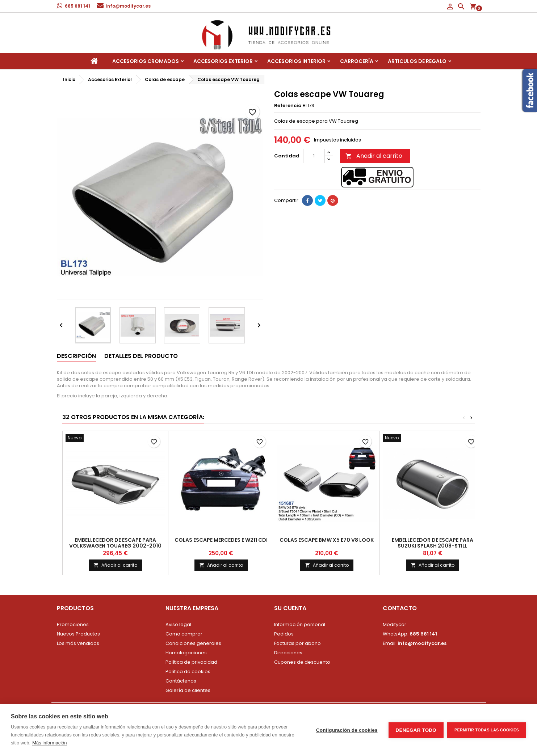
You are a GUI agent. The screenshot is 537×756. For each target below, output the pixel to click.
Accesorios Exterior (223, 61)
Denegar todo (416, 730)
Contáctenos (181, 681)
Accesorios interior (296, 61)
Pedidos (284, 634)
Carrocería (357, 61)
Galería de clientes (188, 690)
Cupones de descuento (302, 662)
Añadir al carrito (374, 156)
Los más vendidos (78, 643)
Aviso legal (178, 624)
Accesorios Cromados (146, 61)
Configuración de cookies (347, 730)
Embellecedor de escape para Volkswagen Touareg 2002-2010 (115, 543)
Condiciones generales (193, 643)
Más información (49, 743)
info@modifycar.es (128, 6)
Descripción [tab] (76, 356)
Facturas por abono (297, 643)
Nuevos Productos (78, 634)
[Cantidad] (314, 156)
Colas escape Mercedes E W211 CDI (221, 540)
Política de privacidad (191, 662)
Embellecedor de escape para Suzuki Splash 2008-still (433, 543)
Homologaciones (186, 653)
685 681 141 (77, 6)
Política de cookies (188, 671)
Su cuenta (290, 608)
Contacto (400, 608)
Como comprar (184, 634)
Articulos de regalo (417, 61)
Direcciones (288, 653)
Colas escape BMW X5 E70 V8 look (327, 540)
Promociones (73, 624)
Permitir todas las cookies (487, 730)
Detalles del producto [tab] (141, 356)
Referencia (288, 106)
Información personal (300, 624)
